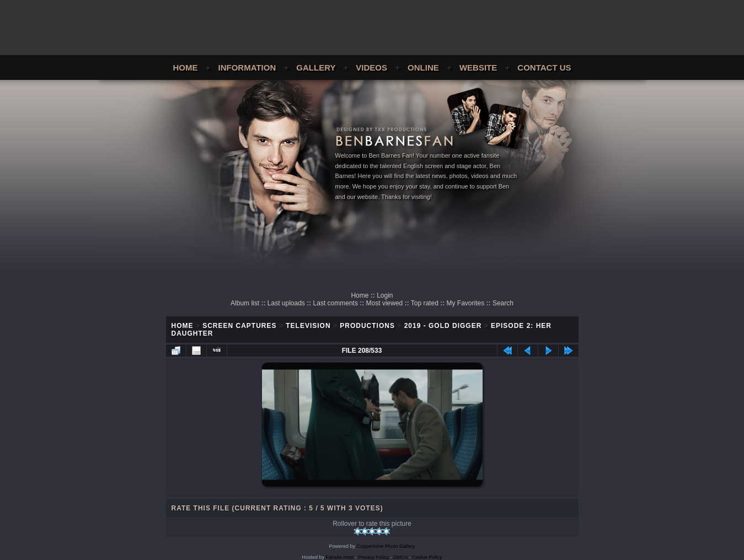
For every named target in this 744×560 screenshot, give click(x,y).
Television (308, 326)
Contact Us (544, 68)
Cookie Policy (427, 557)
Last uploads (286, 303)
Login (385, 295)
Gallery (316, 68)
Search (503, 303)
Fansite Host (339, 557)
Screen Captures (239, 326)
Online (423, 68)
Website (478, 68)
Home (185, 68)
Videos (371, 68)
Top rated (425, 303)
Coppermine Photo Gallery (386, 546)
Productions (367, 326)
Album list (245, 303)
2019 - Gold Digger (443, 326)
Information (247, 68)
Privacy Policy (373, 557)
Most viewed (385, 303)
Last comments (336, 303)
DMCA (400, 557)
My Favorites (466, 303)
